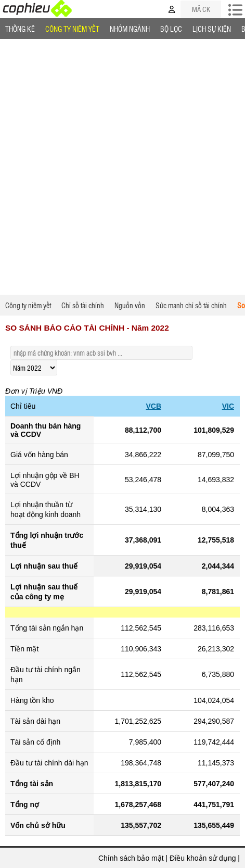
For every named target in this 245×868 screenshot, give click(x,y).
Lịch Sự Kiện (212, 29)
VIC (228, 406)
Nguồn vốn (130, 305)
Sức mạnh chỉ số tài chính (191, 305)
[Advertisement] (122, 167)
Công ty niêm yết (72, 29)
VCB (153, 406)
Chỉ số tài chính (83, 305)
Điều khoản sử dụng (203, 858)
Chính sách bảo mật (131, 858)
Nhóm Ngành (130, 29)
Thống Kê (20, 29)
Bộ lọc (171, 29)
